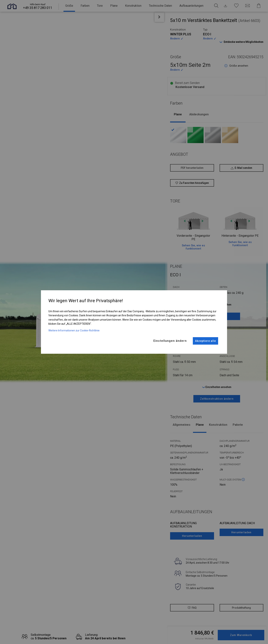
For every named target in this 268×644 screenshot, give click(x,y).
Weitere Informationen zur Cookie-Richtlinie (74, 328)
